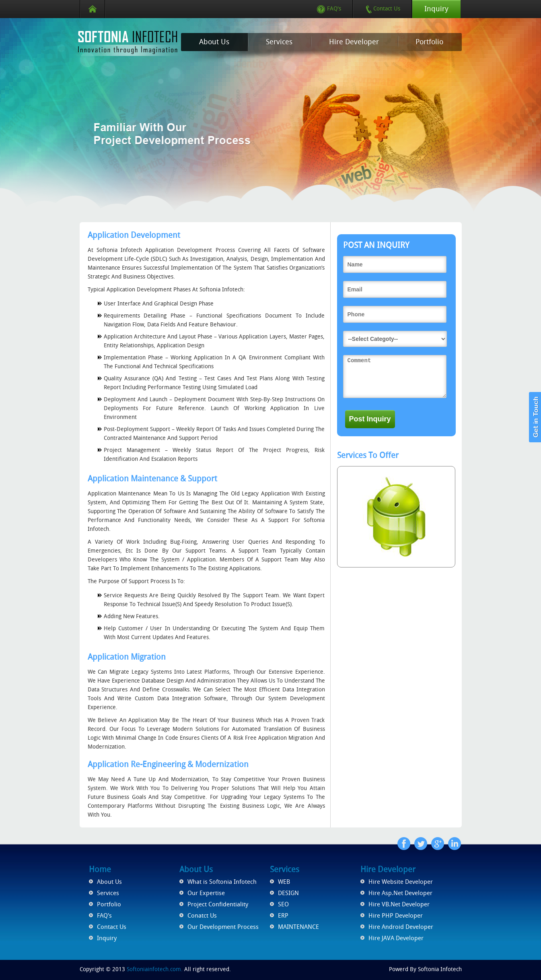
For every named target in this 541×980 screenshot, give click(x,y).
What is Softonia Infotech (222, 882)
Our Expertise (206, 893)
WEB (284, 882)
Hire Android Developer (401, 927)
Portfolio (429, 42)
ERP (283, 916)
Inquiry (436, 9)
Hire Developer (354, 42)
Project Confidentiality (218, 904)
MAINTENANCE (298, 927)
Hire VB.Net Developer (399, 904)
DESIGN (288, 893)
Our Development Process (223, 927)
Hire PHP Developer (396, 916)
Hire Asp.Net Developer (400, 893)
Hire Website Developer (401, 882)
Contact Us (383, 9)
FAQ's (329, 9)
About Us (214, 42)
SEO (283, 904)
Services (279, 42)
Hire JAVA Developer (396, 938)
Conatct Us (202, 916)
